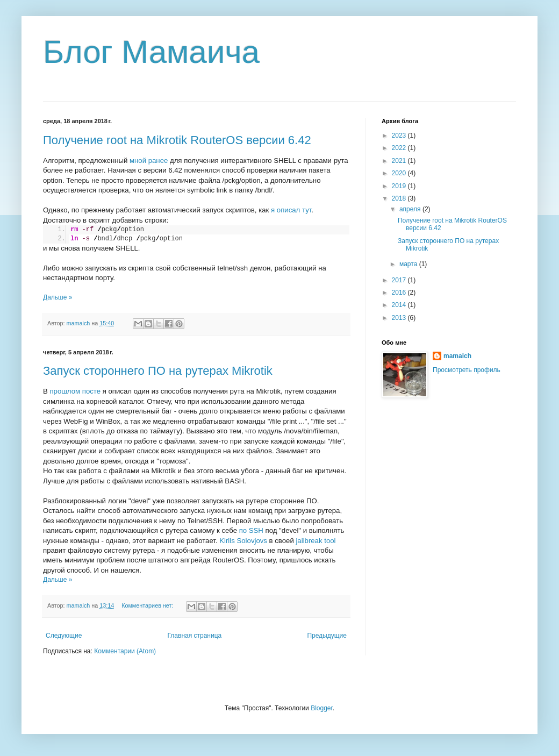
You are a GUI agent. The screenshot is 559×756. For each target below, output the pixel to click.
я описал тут (291, 210)
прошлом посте (75, 391)
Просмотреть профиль (467, 370)
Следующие (64, 636)
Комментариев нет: (148, 605)
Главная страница (195, 636)
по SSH (251, 530)
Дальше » (58, 297)
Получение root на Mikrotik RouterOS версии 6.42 (177, 140)
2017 (400, 280)
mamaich (457, 356)
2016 (400, 293)
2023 (400, 135)
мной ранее (149, 161)
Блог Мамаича (151, 52)
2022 (400, 148)
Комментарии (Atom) (125, 651)
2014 (400, 305)
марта (409, 264)
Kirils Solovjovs (243, 541)
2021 (400, 161)
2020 (400, 173)
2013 (400, 318)
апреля (411, 209)
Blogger (322, 708)
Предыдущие (327, 636)
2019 (400, 186)
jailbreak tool (316, 541)
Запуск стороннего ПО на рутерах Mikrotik (158, 371)
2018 (400, 198)
